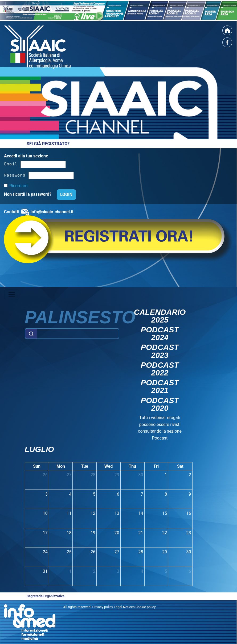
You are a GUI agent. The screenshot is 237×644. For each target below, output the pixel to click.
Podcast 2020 (160, 404)
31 (45, 571)
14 (141, 513)
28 (93, 475)
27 (69, 475)
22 (165, 533)
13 (117, 513)
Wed (109, 466)
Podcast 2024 (160, 334)
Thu (132, 466)
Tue (85, 466)
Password (15, 175)
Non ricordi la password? (28, 194)
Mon (61, 466)
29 (117, 475)
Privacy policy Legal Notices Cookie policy (124, 607)
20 (117, 533)
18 (69, 533)
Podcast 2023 (160, 351)
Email (11, 164)
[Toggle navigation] (12, 295)
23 (189, 533)
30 (141, 475)
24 (45, 552)
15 (165, 513)
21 (141, 533)
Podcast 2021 (160, 387)
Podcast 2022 (160, 369)
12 (93, 513)
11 (69, 513)
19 (93, 533)
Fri (156, 466)
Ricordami (19, 186)
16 (189, 513)
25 (69, 552)
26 (45, 475)
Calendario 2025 (160, 316)
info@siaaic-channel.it (52, 212)
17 (45, 533)
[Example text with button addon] (78, 334)
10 (45, 513)
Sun (37, 466)
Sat (180, 466)
